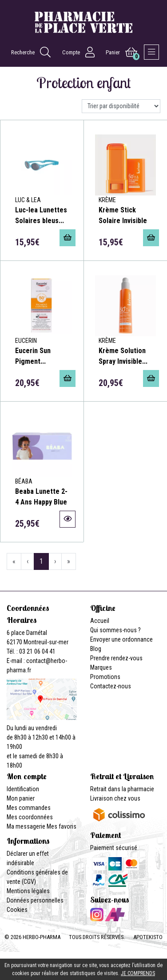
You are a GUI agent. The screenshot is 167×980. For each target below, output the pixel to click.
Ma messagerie (26, 826)
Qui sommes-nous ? (115, 630)
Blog (96, 649)
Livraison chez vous (115, 798)
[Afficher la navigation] (151, 52)
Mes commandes (29, 808)
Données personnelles (35, 900)
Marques (101, 667)
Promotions (105, 677)
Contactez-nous (111, 686)
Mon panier (21, 798)
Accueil (100, 621)
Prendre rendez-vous (116, 658)
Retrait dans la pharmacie (122, 789)
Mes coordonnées (30, 817)
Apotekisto (148, 937)
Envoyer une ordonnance (121, 639)
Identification (23, 789)
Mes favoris (62, 826)
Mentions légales (28, 891)
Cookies (17, 910)
